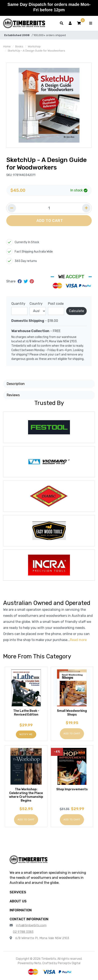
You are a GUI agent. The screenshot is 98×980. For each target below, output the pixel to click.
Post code (56, 304)
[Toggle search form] (62, 23)
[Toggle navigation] (91, 23)
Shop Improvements (72, 789)
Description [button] (16, 384)
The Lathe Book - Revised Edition (26, 713)
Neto (38, 963)
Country (36, 304)
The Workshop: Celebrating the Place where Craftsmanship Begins (26, 795)
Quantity (18, 304)
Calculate (76, 311)
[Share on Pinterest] (32, 281)
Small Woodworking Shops (72, 713)
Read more (78, 640)
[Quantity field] (49, 208)
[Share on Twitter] (26, 281)
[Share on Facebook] (20, 281)
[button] (79, 23)
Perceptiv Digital (69, 963)
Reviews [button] (13, 395)
